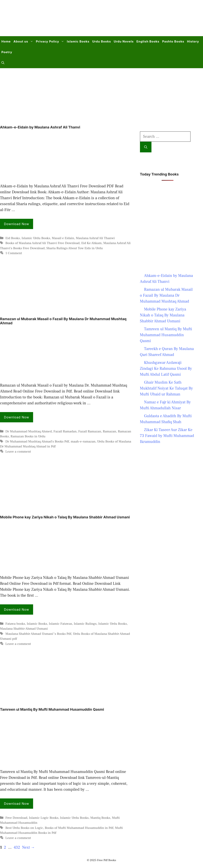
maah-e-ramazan (83, 442)
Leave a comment (18, 452)
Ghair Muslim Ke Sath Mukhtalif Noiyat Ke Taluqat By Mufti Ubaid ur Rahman (166, 388)
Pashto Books (173, 41)
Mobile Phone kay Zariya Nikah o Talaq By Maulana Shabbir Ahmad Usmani (65, 517)
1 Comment (14, 253)
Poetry (7, 52)
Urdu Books (102, 41)
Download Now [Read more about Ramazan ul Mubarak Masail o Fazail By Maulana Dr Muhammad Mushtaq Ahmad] (17, 417)
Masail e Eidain (63, 238)
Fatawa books (15, 624)
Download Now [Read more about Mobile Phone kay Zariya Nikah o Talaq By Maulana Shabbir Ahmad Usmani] (17, 609)
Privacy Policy (51, 42)
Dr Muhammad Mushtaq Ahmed (29, 431)
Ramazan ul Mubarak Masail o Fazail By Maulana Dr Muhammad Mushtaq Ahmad (166, 295)
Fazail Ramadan (65, 431)
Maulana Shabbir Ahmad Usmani (24, 629)
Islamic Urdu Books (36, 238)
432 (17, 847)
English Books (148, 41)
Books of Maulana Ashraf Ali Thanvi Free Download (42, 243)
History (193, 41)
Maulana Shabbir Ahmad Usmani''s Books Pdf (38, 634)
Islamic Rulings (85, 624)
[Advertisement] (125, 21)
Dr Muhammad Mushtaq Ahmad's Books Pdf (37, 442)
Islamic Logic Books (44, 818)
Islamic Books (78, 41)
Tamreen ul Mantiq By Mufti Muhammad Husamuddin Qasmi (52, 709)
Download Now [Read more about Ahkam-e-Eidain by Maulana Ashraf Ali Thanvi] (17, 224)
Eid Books (13, 238)
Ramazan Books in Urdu (28, 436)
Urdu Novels (124, 41)
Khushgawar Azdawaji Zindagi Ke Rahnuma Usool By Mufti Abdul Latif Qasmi (166, 369)
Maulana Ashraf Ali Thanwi (95, 238)
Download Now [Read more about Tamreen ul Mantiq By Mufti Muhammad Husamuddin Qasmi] (17, 804)
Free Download (16, 818)
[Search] (146, 147)
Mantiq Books (100, 818)
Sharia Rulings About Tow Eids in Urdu (75, 248)
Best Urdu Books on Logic (24, 828)
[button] (3, 63)
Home (6, 41)
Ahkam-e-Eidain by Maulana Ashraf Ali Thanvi (40, 127)
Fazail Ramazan (90, 431)
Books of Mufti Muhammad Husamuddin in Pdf (79, 828)
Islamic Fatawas (60, 624)
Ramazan (109, 431)
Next (28, 847)
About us (24, 42)
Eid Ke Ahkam (91, 243)
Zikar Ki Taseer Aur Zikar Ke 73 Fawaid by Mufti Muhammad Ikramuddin (167, 436)
